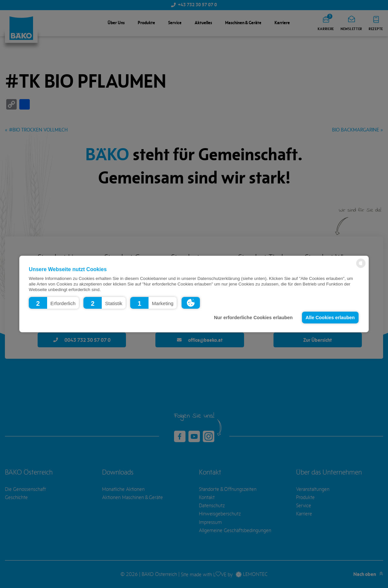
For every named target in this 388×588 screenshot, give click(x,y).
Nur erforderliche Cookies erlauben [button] (253, 318)
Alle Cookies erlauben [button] (330, 318)
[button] (54, 303)
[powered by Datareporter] (361, 267)
